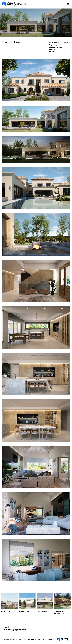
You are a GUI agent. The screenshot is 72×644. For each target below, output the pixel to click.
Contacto (41, 639)
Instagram (49, 639)
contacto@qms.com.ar (15, 630)
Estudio (34, 639)
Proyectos (27, 639)
